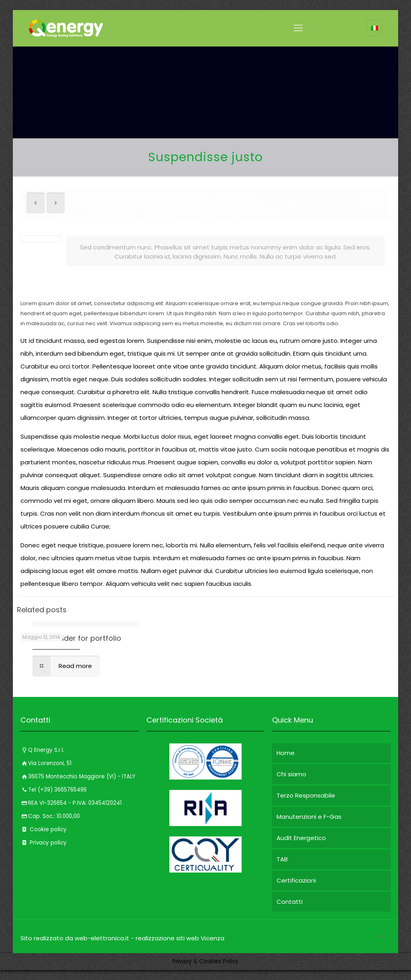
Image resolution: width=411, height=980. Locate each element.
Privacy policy (44, 843)
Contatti (290, 902)
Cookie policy (44, 829)
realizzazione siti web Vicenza (180, 938)
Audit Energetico (301, 838)
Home (286, 753)
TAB (282, 859)
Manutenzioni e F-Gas (309, 817)
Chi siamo (291, 774)
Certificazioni (296, 880)
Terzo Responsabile (306, 795)
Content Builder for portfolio (71, 638)
